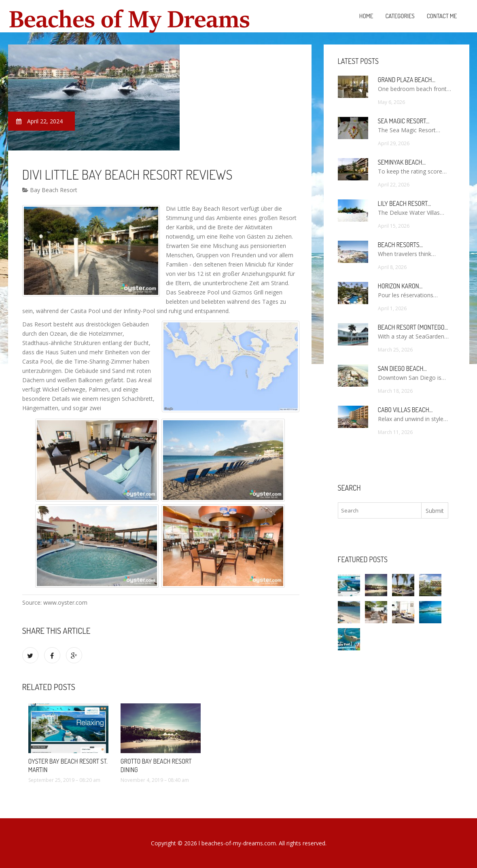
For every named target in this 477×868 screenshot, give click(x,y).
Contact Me (442, 16)
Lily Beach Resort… (405, 203)
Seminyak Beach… (402, 162)
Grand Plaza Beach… (407, 80)
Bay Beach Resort (50, 190)
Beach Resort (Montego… (413, 327)
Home (366, 16)
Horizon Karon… (400, 286)
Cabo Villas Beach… (405, 410)
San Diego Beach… (402, 368)
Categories (400, 16)
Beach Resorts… (401, 245)
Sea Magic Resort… (404, 121)
